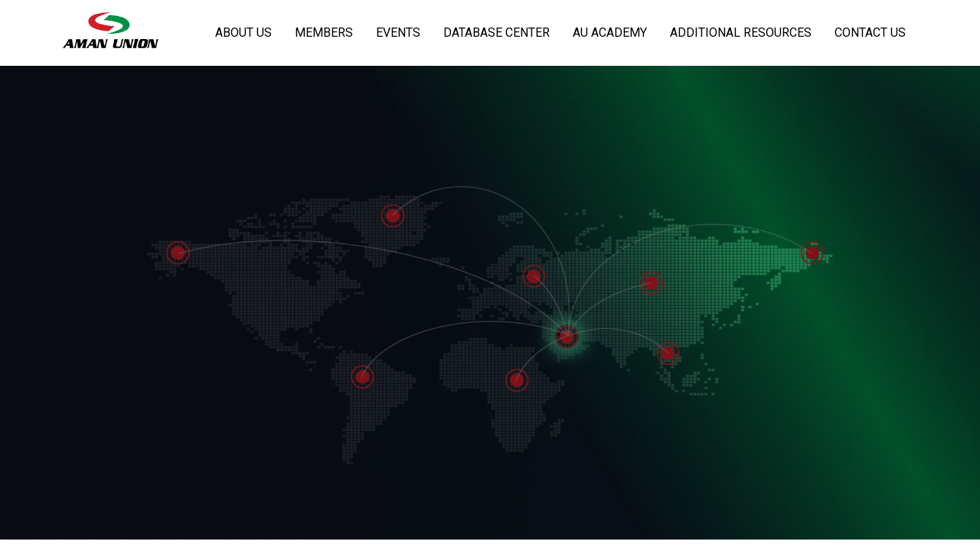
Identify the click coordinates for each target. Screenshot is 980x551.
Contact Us (870, 33)
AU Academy (610, 33)
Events (398, 33)
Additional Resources (741, 33)
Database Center (497, 33)
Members (324, 33)
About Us (243, 33)
